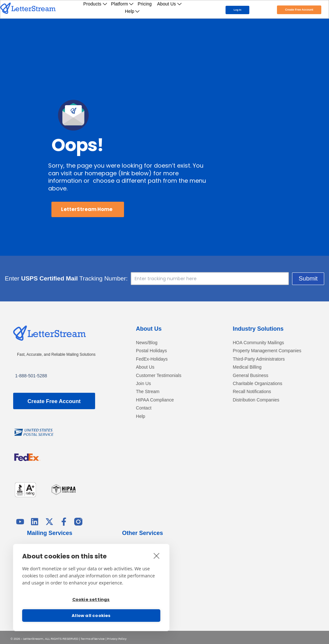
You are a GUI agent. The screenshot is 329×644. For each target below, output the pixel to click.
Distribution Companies (256, 400)
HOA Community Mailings (259, 343)
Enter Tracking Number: (81, 279)
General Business (251, 376)
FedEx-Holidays (152, 359)
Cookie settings (90, 598)
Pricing (145, 4)
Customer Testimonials (159, 376)
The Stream (148, 392)
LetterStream (33, 636)
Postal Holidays (151, 351)
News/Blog (147, 343)
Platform (123, 4)
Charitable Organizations (258, 384)
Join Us (143, 384)
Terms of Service (93, 636)
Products (95, 4)
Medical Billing (247, 368)
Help (133, 11)
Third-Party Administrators (259, 359)
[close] (157, 552)
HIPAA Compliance (155, 400)
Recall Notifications (252, 392)
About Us (169, 4)
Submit (293, 278)
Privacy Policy (117, 636)
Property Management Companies (267, 351)
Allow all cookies (91, 616)
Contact (144, 408)
